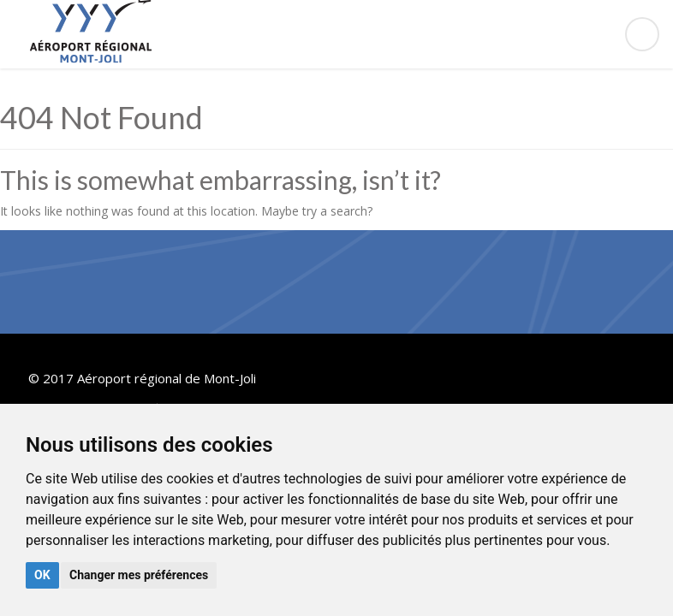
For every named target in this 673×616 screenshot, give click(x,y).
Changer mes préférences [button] (139, 575)
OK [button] (42, 575)
